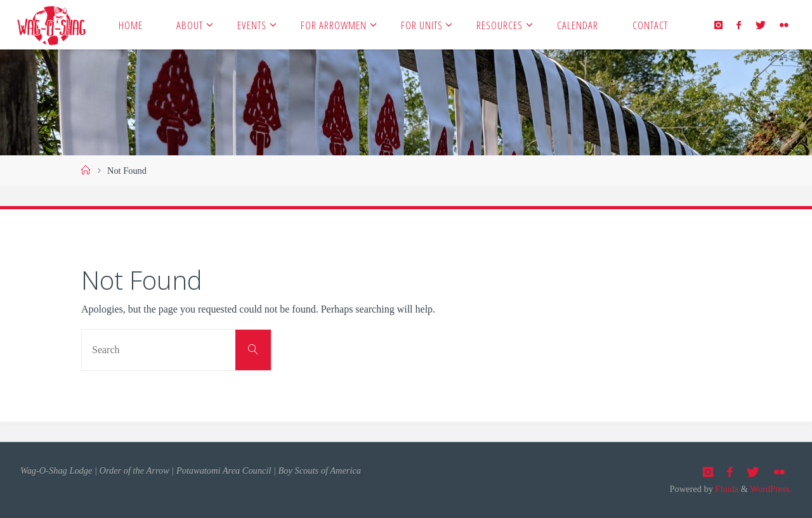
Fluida (726, 489)
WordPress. (771, 489)
